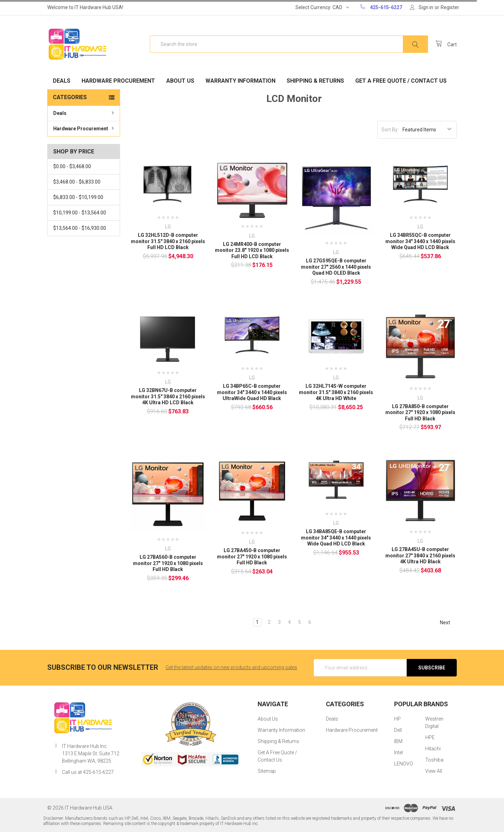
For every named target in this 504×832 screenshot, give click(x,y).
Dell (398, 730)
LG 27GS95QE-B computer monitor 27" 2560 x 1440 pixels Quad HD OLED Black (336, 267)
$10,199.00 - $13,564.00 (80, 213)
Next (448, 623)
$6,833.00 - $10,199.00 (78, 197)
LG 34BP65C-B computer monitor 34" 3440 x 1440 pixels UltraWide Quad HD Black (252, 392)
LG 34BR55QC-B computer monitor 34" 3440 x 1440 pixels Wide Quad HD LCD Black (420, 241)
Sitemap (267, 771)
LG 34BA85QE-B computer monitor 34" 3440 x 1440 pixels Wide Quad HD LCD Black (336, 538)
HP (397, 719)
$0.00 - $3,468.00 (72, 166)
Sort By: (390, 130)
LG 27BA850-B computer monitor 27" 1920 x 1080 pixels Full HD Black (420, 412)
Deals (62, 81)
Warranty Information (240, 81)
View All (434, 771)
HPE (430, 737)
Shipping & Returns (315, 81)
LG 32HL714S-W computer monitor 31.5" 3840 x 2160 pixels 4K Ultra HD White (336, 392)
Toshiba (434, 760)
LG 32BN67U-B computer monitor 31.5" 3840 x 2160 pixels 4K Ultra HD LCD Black (168, 396)
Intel (398, 752)
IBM (398, 741)
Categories (70, 97)
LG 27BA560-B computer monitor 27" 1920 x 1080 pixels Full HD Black (168, 563)
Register (450, 7)
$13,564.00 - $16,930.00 (80, 228)
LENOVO (404, 764)
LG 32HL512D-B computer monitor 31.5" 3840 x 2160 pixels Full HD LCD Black (168, 241)
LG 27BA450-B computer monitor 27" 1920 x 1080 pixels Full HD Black (252, 556)
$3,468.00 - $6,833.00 (77, 182)
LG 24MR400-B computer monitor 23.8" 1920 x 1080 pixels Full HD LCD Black (252, 250)
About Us (180, 81)
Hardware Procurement (118, 81)
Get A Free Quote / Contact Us (401, 81)
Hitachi (433, 749)
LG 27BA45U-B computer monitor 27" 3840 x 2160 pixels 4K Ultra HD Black (420, 555)
